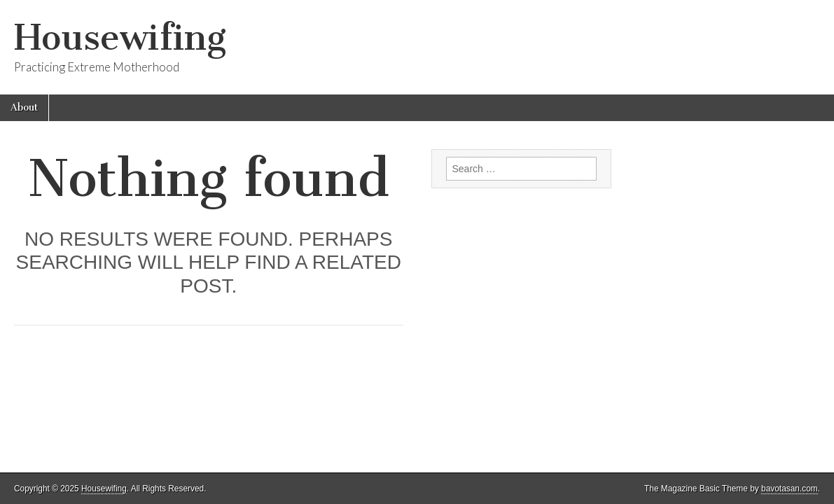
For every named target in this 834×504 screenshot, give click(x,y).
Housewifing (120, 37)
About (24, 107)
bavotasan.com (790, 489)
